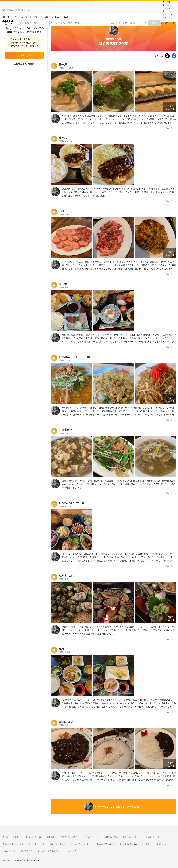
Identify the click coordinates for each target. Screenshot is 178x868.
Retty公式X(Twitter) (128, 844)
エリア (165, 5)
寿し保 (63, 284)
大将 (61, 649)
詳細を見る (170, 128)
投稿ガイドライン (57, 844)
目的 (164, 11)
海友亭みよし (67, 576)
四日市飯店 (66, 430)
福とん (63, 138)
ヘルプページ (161, 844)
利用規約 (51, 837)
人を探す (166, 2)
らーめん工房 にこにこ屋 (74, 357)
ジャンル (166, 8)
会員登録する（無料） (25, 64)
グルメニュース (169, 18)
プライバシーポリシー (70, 837)
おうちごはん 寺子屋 (71, 503)
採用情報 (146, 844)
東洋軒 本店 (66, 722)
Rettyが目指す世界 (34, 837)
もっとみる (170, 107)
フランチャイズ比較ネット (49, 851)
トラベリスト (72, 851)
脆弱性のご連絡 (111, 837)
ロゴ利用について (37, 844)
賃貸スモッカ (27, 851)
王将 (61, 211)
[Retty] (7, 22)
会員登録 (164, 23)
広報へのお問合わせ (132, 837)
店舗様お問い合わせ (154, 837)
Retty (5, 837)
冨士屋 (63, 65)
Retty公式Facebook (106, 844)
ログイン (172, 23)
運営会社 (17, 837)
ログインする (25, 55)
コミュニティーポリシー (81, 844)
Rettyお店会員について (13, 844)
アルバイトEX (9, 851)
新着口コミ (167, 15)
